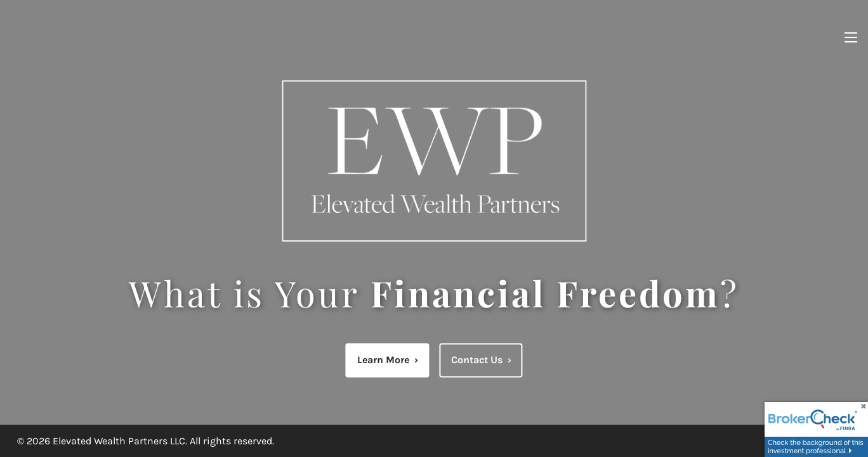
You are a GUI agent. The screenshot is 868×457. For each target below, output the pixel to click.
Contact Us (481, 360)
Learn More (388, 360)
